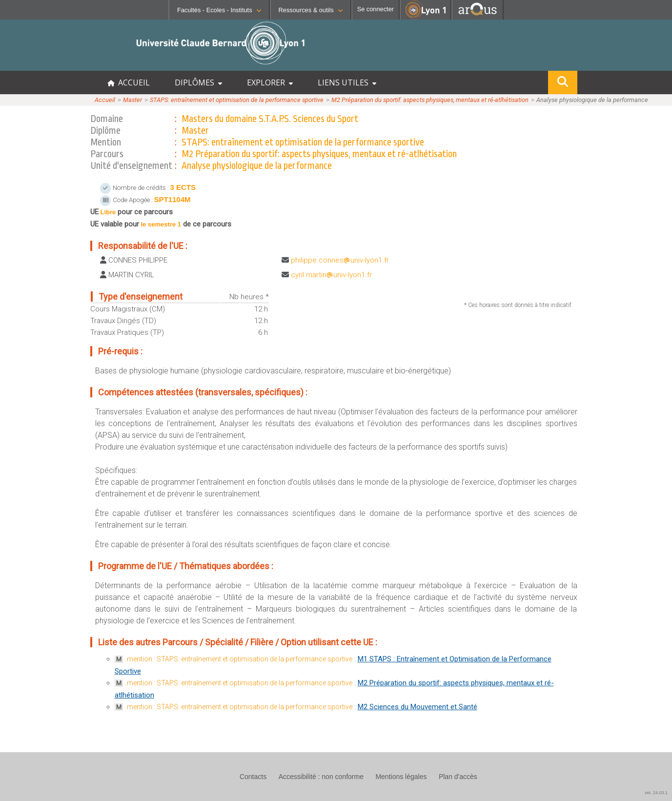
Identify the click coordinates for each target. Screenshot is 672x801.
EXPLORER (270, 82)
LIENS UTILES (347, 82)
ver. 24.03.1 (656, 793)
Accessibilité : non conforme (321, 777)
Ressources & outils (311, 10)
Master (132, 100)
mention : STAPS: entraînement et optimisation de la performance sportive (240, 659)
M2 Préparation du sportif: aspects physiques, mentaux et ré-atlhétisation (430, 100)
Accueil (105, 100)
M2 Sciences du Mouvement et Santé (417, 707)
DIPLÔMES (198, 82)
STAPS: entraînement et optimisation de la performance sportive (237, 100)
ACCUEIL (129, 82)
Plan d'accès (458, 777)
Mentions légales (401, 777)
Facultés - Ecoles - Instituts (219, 10)
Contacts (253, 777)
